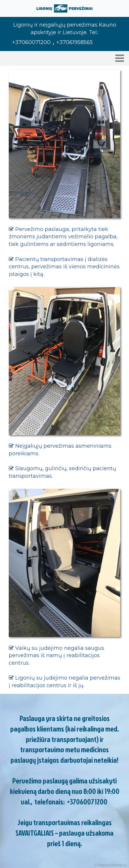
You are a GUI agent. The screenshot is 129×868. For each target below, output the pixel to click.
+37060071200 (87, 802)
